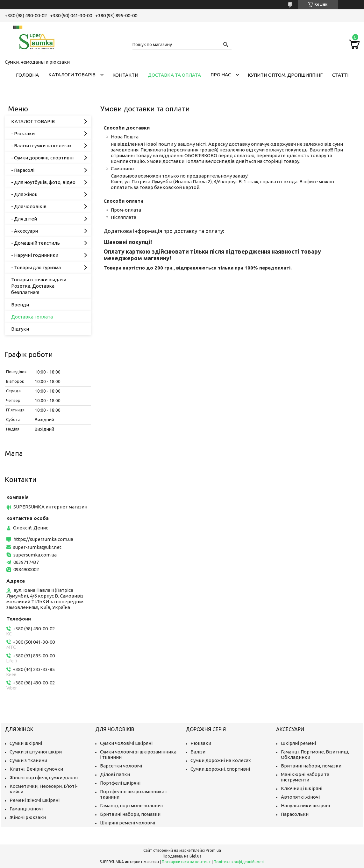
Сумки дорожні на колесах (221, 760)
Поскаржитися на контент (186, 862)
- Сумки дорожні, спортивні (42, 158)
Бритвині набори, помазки (130, 814)
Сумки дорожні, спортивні (220, 769)
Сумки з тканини (28, 760)
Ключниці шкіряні (302, 788)
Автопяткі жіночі (300, 797)
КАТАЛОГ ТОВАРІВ (33, 121)
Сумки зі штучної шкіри (36, 752)
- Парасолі (23, 170)
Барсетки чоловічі (121, 766)
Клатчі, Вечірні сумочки (36, 769)
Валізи (198, 752)
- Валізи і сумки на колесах (41, 146)
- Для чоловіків (29, 206)
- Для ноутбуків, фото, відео (43, 182)
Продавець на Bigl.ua (182, 856)
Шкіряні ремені (298, 743)
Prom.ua (213, 850)
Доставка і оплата (32, 317)
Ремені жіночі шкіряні (35, 800)
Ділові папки (115, 774)
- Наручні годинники (35, 255)
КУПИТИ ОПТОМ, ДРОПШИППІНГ (285, 75)
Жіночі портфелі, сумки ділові (44, 777)
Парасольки (295, 814)
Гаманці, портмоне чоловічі (131, 805)
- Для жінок (24, 194)
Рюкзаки (201, 743)
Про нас (221, 75)
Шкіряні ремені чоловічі (128, 823)
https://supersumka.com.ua (43, 539)
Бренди (20, 305)
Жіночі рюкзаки (28, 817)
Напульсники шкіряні (305, 805)
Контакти (125, 75)
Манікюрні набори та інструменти (305, 777)
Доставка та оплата (174, 75)
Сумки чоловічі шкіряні (126, 743)
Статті (340, 75)
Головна (27, 75)
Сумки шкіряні (26, 743)
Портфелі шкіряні (120, 783)
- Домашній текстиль (36, 243)
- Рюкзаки (23, 133)
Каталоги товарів (72, 75)
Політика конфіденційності (239, 862)
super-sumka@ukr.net (37, 547)
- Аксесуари (25, 231)
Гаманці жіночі (26, 809)
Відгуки (20, 329)
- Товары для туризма (36, 267)
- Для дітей (24, 219)
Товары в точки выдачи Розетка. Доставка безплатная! (39, 286)
